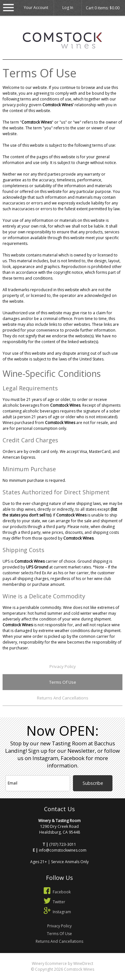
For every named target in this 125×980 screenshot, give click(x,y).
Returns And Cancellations (63, 698)
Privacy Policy (63, 666)
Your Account (36, 8)
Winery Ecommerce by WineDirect (62, 963)
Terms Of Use (63, 682)
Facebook (56, 892)
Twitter (54, 902)
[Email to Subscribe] (38, 783)
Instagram (56, 912)
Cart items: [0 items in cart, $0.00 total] (103, 8)
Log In (68, 8)
